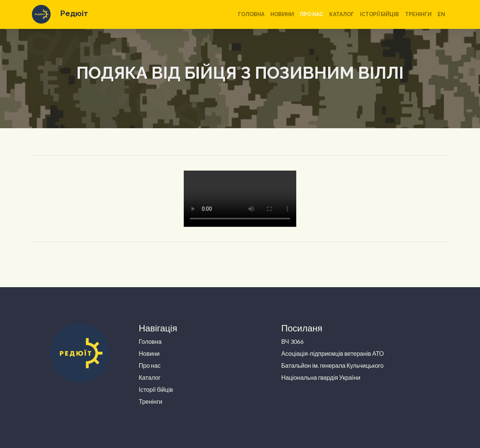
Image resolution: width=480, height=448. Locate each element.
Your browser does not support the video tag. (240, 199)
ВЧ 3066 (292, 341)
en (441, 14)
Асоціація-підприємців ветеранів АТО (333, 353)
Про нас (312, 14)
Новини (282, 14)
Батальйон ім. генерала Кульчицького (332, 365)
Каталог (342, 14)
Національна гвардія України (321, 377)
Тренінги (418, 14)
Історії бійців (379, 14)
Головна (251, 14)
